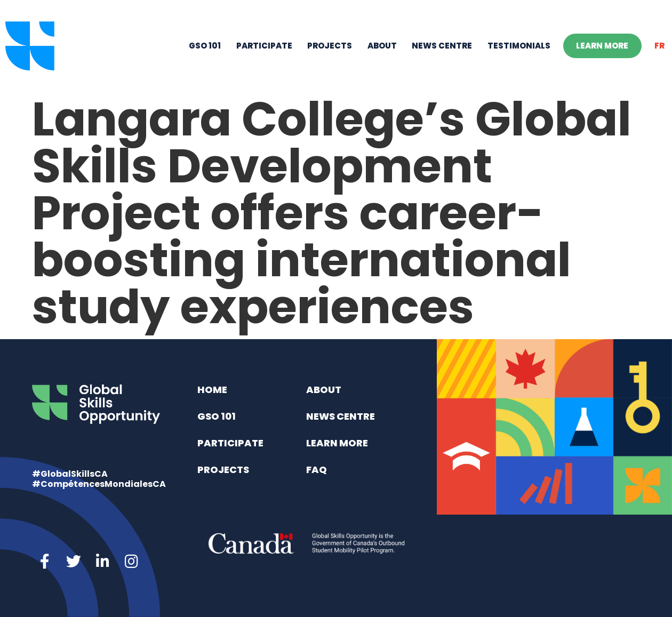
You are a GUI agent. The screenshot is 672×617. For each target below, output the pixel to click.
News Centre (442, 46)
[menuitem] (660, 46)
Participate (264, 46)
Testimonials (519, 46)
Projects (330, 46)
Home (212, 390)
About (382, 46)
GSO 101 (205, 46)
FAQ (317, 470)
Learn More (602, 46)
